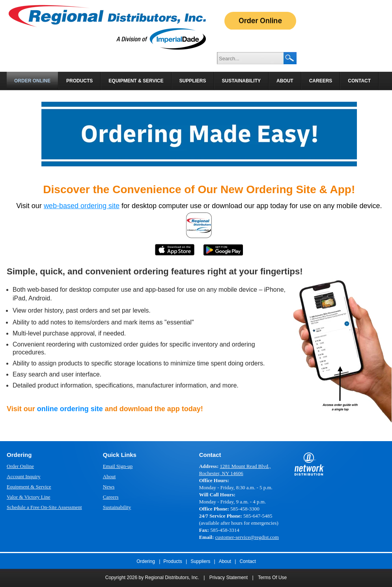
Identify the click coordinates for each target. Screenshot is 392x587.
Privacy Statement (229, 578)
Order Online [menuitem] (32, 81)
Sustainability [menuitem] (241, 81)
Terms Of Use (272, 578)
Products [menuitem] (79, 81)
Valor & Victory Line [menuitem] (29, 497)
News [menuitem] (109, 487)
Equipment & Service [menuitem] (136, 81)
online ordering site (70, 409)
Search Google (290, 58)
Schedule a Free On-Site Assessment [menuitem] (44, 507)
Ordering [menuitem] (146, 561)
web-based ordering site (82, 206)
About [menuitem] (285, 81)
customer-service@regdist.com (247, 537)
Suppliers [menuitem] (193, 81)
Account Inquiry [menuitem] (24, 476)
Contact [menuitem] (359, 81)
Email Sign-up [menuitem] (118, 466)
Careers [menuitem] (321, 81)
